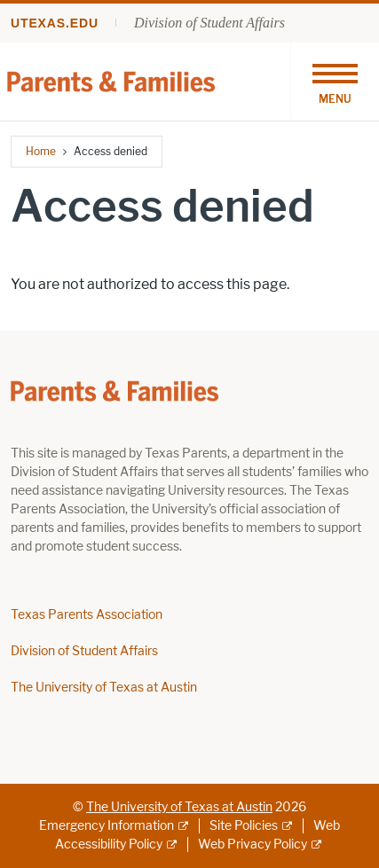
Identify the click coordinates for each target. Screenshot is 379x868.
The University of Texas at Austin (104, 688)
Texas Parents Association (87, 615)
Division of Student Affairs (209, 23)
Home (41, 151)
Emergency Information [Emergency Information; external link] (107, 826)
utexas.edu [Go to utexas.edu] (55, 23)
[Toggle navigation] (335, 82)
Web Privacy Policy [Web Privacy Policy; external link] (253, 845)
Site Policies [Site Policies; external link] (244, 826)
